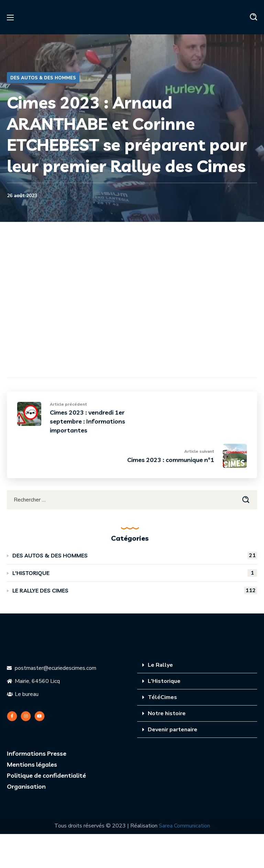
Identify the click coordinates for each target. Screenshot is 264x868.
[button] (254, 17)
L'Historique (164, 681)
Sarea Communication (184, 826)
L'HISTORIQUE (135, 573)
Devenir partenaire (173, 730)
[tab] (197, 665)
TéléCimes (162, 697)
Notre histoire (167, 713)
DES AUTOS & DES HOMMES (43, 78)
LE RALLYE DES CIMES (135, 590)
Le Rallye (160, 665)
